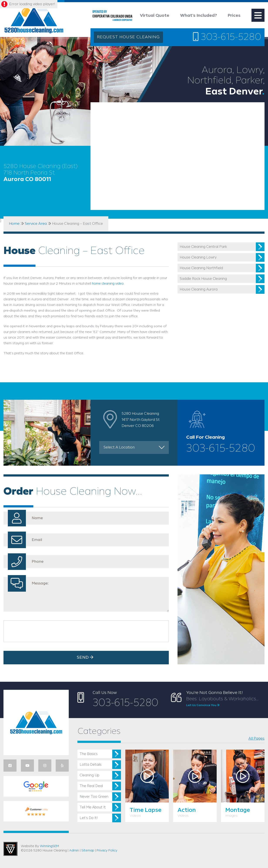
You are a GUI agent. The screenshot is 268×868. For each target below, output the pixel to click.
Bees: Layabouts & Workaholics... (225, 702)
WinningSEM (49, 846)
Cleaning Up (90, 775)
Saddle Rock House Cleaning (203, 279)
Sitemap (88, 851)
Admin (74, 851)
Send (86, 657)
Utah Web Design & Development (10, 849)
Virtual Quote (155, 16)
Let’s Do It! (89, 818)
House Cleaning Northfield (201, 268)
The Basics (89, 754)
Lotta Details (91, 765)
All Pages (256, 739)
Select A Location (119, 447)
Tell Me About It (93, 807)
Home (14, 224)
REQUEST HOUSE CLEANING (128, 37)
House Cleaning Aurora (199, 290)
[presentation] (39, 631)
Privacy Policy (107, 851)
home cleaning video (108, 284)
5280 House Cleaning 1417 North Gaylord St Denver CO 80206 (141, 420)
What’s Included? (198, 16)
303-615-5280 (227, 37)
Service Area (36, 224)
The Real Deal (91, 786)
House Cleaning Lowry (198, 258)
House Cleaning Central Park (203, 247)
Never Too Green (94, 797)
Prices (234, 16)
